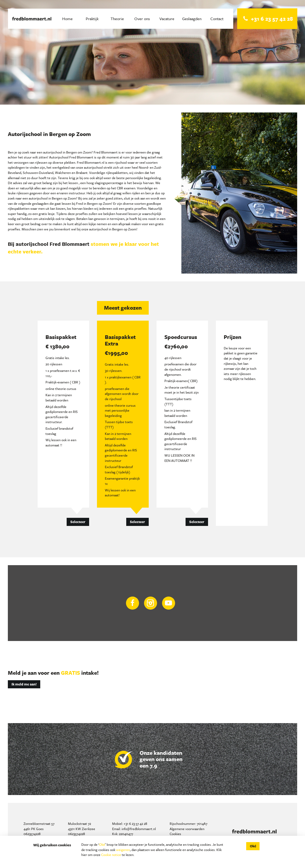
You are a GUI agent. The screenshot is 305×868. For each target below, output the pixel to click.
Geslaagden (192, 19)
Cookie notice (111, 855)
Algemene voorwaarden (187, 829)
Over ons (142, 19)
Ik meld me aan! (24, 684)
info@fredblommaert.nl (139, 829)
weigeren (123, 850)
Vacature (167, 19)
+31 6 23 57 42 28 (135, 824)
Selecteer (78, 522)
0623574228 (32, 834)
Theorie (117, 19)
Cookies (175, 834)
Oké (102, 844)
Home (67, 19)
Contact (217, 19)
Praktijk (92, 19)
